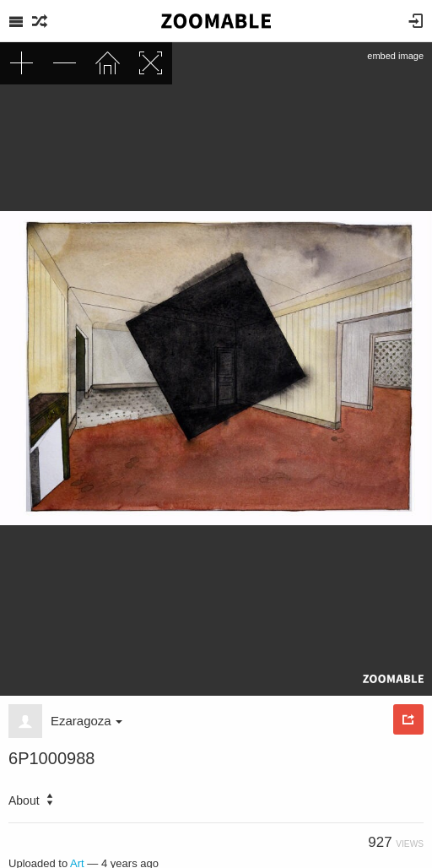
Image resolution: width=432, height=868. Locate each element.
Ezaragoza (86, 721)
